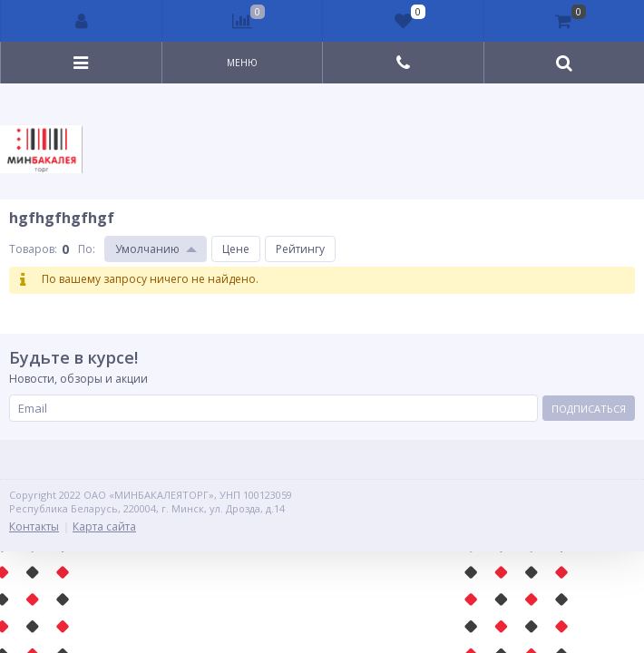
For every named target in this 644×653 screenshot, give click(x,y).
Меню (242, 63)
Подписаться (589, 409)
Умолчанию (147, 249)
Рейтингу (300, 249)
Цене (236, 249)
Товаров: (33, 249)
